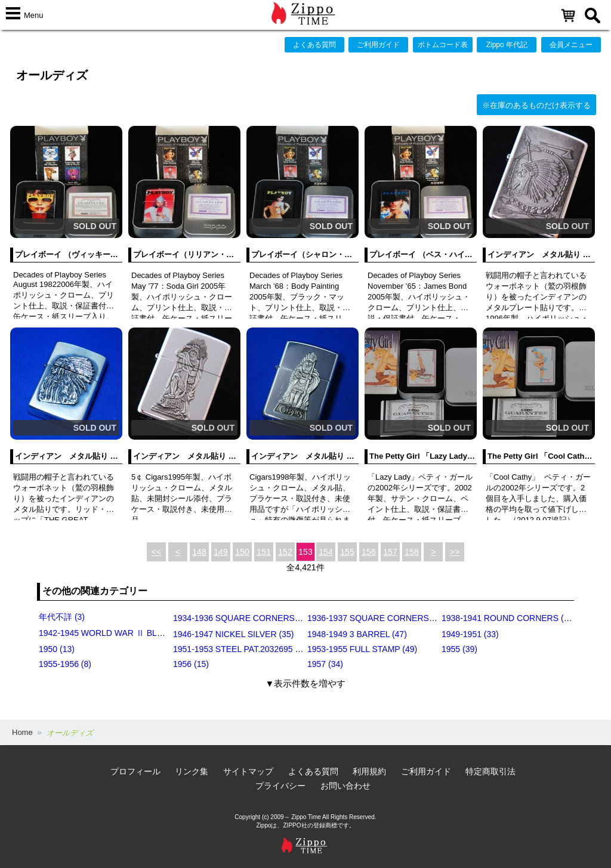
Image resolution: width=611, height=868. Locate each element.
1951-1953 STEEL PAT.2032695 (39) (241, 649)
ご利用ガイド (378, 45)
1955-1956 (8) (65, 664)
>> (455, 552)
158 (411, 552)
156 (368, 552)
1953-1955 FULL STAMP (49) (362, 649)
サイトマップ (248, 771)
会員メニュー (571, 45)
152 (285, 552)
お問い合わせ (345, 786)
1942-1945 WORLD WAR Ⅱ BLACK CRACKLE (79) (136, 633)
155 (347, 552)
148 (199, 552)
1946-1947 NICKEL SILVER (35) (233, 634)
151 (263, 552)
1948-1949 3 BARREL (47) (357, 634)
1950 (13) (57, 649)
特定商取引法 (490, 771)
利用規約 (369, 771)
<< (156, 552)
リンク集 (192, 771)
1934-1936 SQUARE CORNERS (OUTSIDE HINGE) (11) (279, 618)
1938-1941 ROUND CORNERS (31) (509, 618)
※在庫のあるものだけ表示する (536, 105)
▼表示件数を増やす (306, 683)
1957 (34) (325, 664)
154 (325, 552)
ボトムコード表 (443, 45)
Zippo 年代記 (507, 45)
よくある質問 (314, 45)
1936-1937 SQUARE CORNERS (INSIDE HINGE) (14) (409, 618)
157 (390, 552)
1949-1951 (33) (470, 634)
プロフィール (135, 771)
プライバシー (280, 786)
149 (220, 552)
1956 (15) (191, 664)
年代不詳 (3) (62, 617)
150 (242, 552)
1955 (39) (459, 649)
